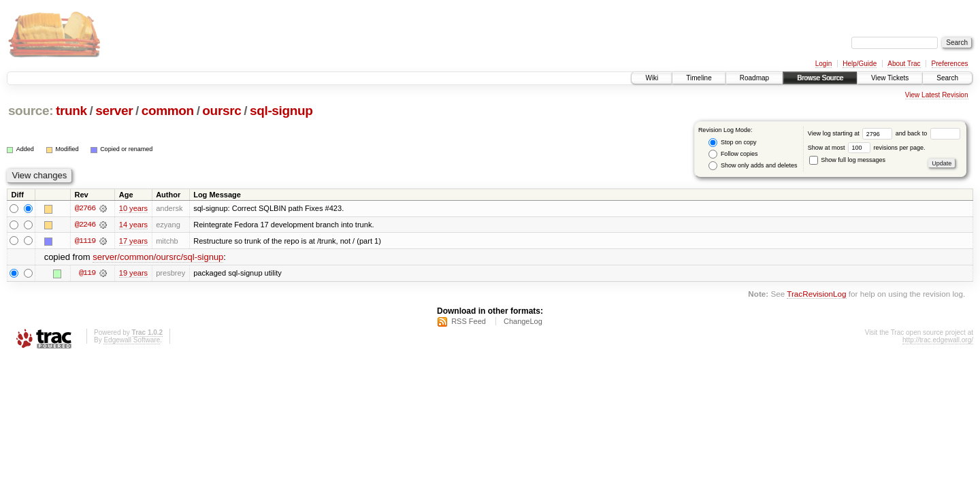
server (114, 111)
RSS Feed (469, 322)
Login (823, 64)
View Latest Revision (937, 95)
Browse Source (820, 78)
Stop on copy (732, 143)
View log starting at (852, 133)
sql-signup (281, 111)
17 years (133, 241)
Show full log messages (847, 160)
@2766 (85, 208)
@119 (87, 274)
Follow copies (733, 154)
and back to (928, 133)
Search (947, 78)
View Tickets (890, 78)
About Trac (904, 64)
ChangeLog (523, 322)
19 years (133, 274)
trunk (71, 111)
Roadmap (754, 78)
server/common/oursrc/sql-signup (158, 258)
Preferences (950, 64)
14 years (133, 225)
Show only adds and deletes (753, 166)
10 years (133, 208)
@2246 (85, 225)
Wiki (652, 78)
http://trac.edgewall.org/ (938, 341)
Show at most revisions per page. (867, 148)
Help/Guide (860, 64)
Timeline (699, 78)
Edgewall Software (132, 341)
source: (31, 111)
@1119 (85, 241)
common (168, 111)
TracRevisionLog (816, 294)
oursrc (222, 111)
